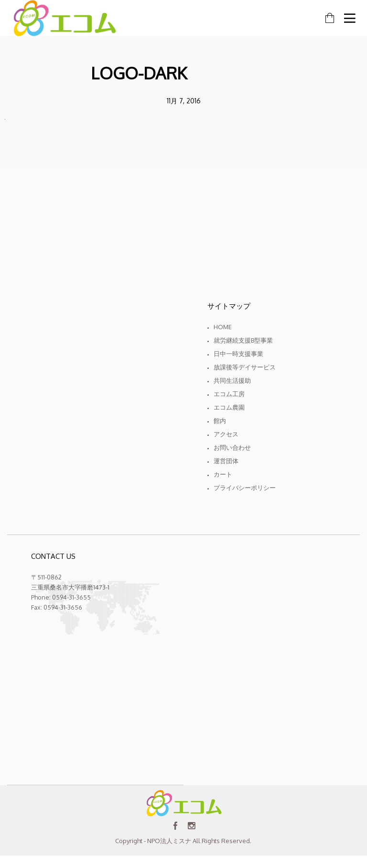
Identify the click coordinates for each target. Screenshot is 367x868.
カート (223, 474)
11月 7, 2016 (184, 101)
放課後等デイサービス (245, 367)
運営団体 (226, 461)
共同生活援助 (232, 380)
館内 (220, 421)
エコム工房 (229, 394)
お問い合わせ (232, 447)
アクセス (226, 434)
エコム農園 (229, 407)
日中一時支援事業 (238, 354)
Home (223, 327)
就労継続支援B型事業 (243, 340)
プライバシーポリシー (245, 488)
